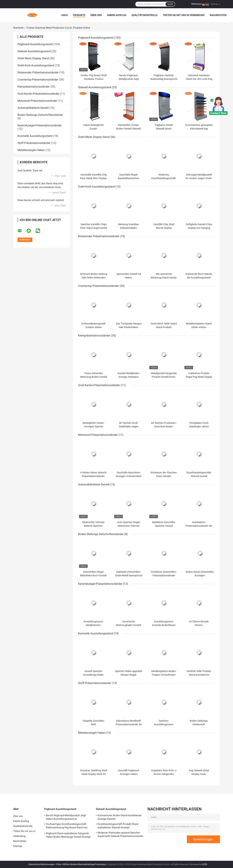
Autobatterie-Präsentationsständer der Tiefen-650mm (199, 526)
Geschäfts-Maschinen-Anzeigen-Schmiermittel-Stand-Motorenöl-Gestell (129, 476)
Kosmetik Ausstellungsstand (35, 136)
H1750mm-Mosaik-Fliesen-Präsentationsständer (199, 625)
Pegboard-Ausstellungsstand (35, 44)
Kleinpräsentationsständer (34, 87)
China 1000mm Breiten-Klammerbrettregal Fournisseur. (82, 864)
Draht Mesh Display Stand (33, 58)
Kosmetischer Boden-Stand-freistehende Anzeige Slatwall (120, 817)
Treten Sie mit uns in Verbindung (184, 15)
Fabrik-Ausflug (117, 15)
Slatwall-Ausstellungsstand (34, 51)
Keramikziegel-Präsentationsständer (40, 125)
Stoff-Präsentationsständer (34, 143)
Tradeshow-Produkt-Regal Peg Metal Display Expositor (199, 377)
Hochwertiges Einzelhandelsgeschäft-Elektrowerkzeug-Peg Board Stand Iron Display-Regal (67, 826)
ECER (205, 864)
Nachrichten (218, 15)
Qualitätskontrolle (145, 15)
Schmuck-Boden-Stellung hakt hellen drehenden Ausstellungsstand (94, 278)
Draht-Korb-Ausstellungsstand (36, 65)
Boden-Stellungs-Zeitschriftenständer (40, 115)
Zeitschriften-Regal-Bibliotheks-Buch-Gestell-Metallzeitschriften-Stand (94, 575)
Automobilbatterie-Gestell (33, 108)
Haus (65, 15)
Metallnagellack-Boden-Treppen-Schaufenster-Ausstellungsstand (164, 675)
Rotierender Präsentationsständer (38, 72)
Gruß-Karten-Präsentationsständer (38, 94)
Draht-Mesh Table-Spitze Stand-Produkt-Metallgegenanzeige (164, 327)
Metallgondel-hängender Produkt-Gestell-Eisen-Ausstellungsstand (164, 377)
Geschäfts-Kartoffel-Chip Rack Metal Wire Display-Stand (94, 178)
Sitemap (18, 846)
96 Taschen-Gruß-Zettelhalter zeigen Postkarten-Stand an (129, 427)
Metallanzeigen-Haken (31, 150)
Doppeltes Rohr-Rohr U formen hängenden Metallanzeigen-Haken (164, 774)
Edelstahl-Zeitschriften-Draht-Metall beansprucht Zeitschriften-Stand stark (129, 575)
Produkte (79, 15)
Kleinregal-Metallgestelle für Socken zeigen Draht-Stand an (199, 178)
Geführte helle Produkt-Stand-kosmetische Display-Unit (199, 675)
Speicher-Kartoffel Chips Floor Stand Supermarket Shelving (94, 228)
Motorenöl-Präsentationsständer (37, 101)
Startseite (18, 28)
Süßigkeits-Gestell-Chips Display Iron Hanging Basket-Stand (199, 228)
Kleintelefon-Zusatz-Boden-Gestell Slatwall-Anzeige (129, 129)
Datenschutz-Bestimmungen (41, 864)
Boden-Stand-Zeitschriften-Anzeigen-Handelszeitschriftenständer (200, 575)
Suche (170, 4)
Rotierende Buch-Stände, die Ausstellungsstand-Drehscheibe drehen (199, 278)
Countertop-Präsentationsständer (38, 80)
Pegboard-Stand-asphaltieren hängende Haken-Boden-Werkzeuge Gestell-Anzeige (68, 835)
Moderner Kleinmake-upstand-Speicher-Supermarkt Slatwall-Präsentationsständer (121, 834)
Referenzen (196, 4)
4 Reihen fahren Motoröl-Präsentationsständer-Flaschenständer (94, 476)
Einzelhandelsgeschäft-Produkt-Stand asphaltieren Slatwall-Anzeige (118, 826)
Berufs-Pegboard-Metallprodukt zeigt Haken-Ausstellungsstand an (66, 817)
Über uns (96, 15)
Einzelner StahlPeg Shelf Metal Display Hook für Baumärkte (94, 774)
